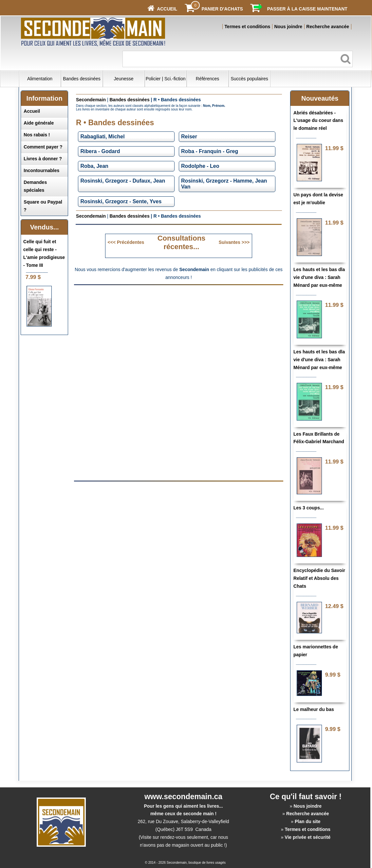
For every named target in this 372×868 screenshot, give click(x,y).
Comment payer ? (43, 147)
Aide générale (39, 123)
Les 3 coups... (309, 508)
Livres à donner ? (43, 159)
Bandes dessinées (82, 79)
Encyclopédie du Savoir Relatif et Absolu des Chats (319, 578)
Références (208, 79)
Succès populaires (249, 79)
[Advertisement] (178, 335)
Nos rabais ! (37, 135)
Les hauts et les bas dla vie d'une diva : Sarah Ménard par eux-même (319, 277)
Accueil (32, 111)
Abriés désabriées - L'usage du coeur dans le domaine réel (318, 121)
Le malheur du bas (314, 709)
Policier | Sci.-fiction (166, 79)
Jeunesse (124, 79)
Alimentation (40, 79)
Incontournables (41, 170)
